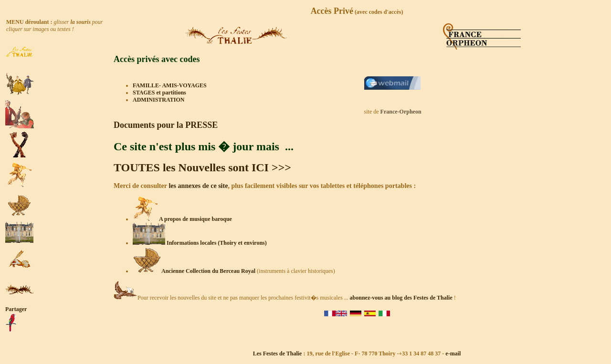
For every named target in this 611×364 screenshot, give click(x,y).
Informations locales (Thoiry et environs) (200, 243)
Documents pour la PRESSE (166, 125)
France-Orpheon (401, 112)
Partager (16, 309)
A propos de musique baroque (195, 219)
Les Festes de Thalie (278, 354)
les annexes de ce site (197, 186)
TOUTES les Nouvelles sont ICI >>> (202, 167)
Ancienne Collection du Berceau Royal (208, 271)
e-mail (453, 354)
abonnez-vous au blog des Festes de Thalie (401, 298)
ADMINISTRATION (158, 100)
